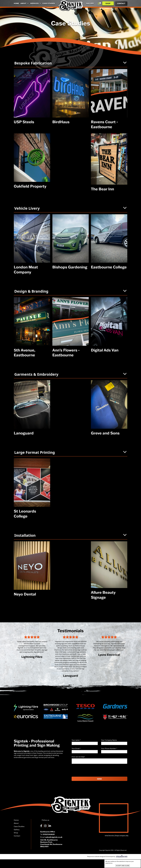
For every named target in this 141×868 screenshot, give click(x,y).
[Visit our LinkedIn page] (50, 826)
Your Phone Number (109, 748)
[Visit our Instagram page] (46, 826)
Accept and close (123, 866)
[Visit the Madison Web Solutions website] (107, 857)
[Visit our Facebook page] (42, 826)
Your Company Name (109, 740)
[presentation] (86, 770)
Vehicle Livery (71, 208)
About (25, 3)
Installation (71, 535)
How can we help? (78, 757)
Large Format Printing (71, 452)
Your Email (76, 748)
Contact (121, 3)
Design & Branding (71, 291)
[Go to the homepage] (70, 5)
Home (16, 3)
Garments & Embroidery (71, 374)
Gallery (90, 3)
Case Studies (49, 3)
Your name (76, 740)
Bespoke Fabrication (71, 63)
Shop (108, 3)
